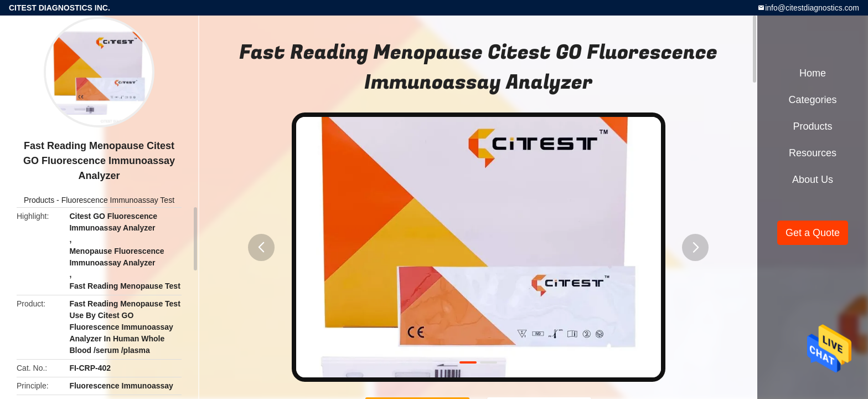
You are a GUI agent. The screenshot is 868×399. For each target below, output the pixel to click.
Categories (812, 100)
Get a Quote (813, 233)
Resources (813, 153)
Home (813, 73)
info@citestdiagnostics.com (812, 8)
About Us (813, 180)
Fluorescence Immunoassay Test (118, 200)
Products (39, 200)
